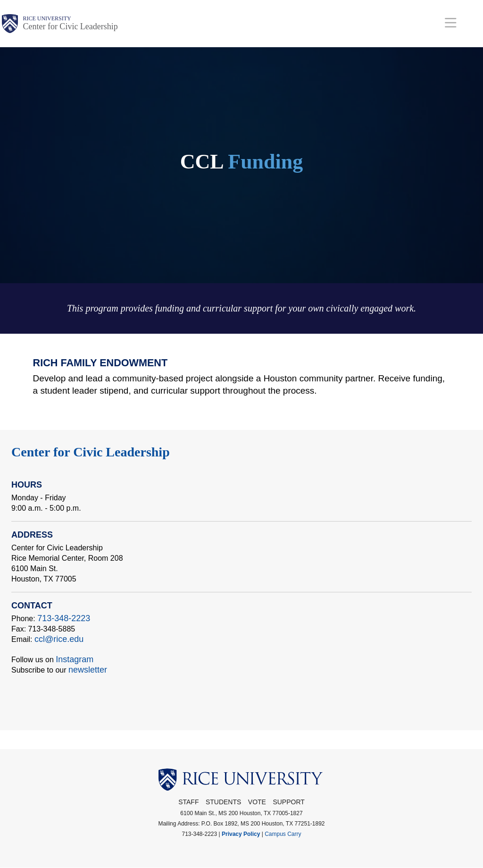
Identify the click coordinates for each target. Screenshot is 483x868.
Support (288, 802)
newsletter (88, 670)
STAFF (188, 802)
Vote (257, 802)
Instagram (75, 659)
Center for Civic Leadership (70, 26)
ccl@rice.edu (59, 639)
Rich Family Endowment (100, 363)
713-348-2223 (64, 618)
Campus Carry (283, 834)
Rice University (47, 18)
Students (223, 802)
